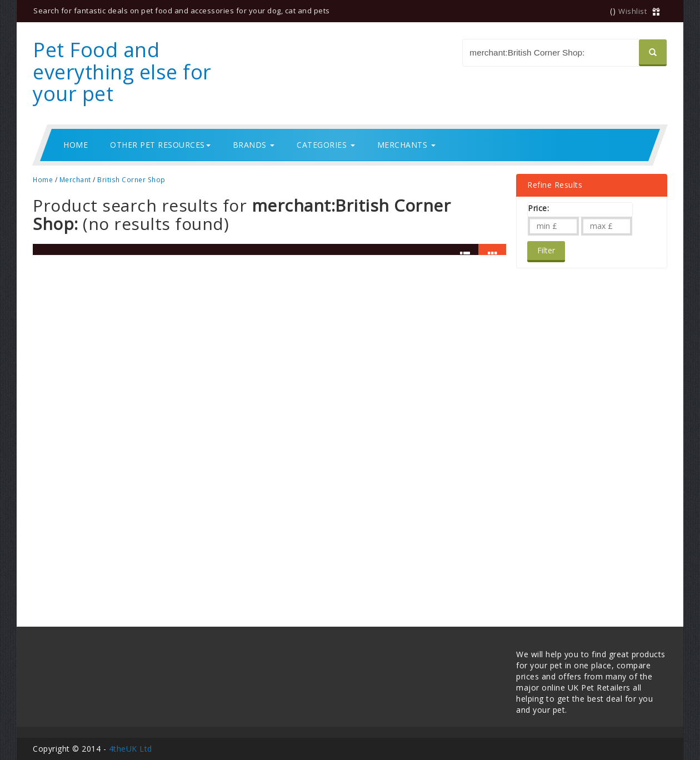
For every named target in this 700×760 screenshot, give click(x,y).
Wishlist (632, 11)
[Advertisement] (572, 435)
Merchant (75, 179)
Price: (538, 208)
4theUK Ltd (131, 749)
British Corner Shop (131, 179)
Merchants (406, 145)
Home (76, 145)
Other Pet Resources (160, 145)
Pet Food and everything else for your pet (122, 72)
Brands (254, 145)
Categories (326, 145)
